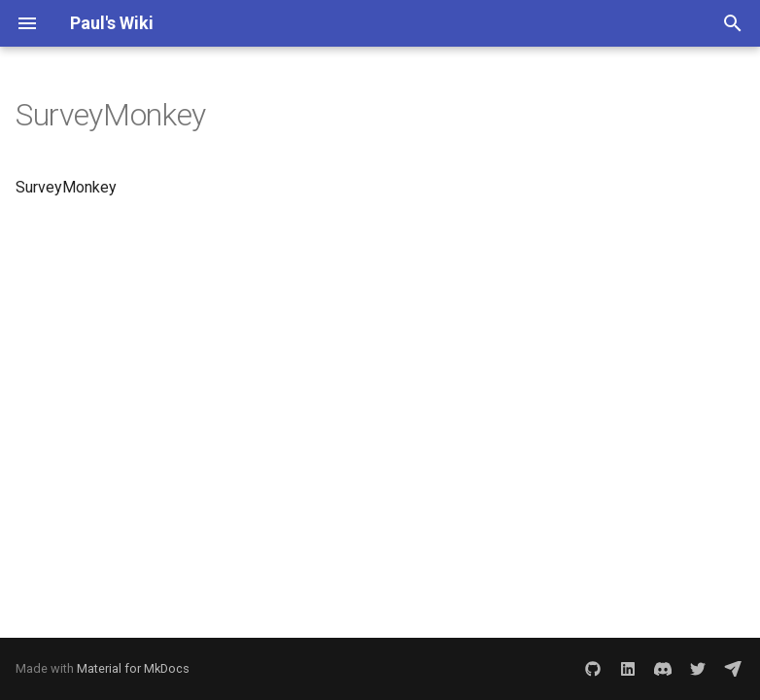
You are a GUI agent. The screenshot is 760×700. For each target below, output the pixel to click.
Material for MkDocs (133, 668)
